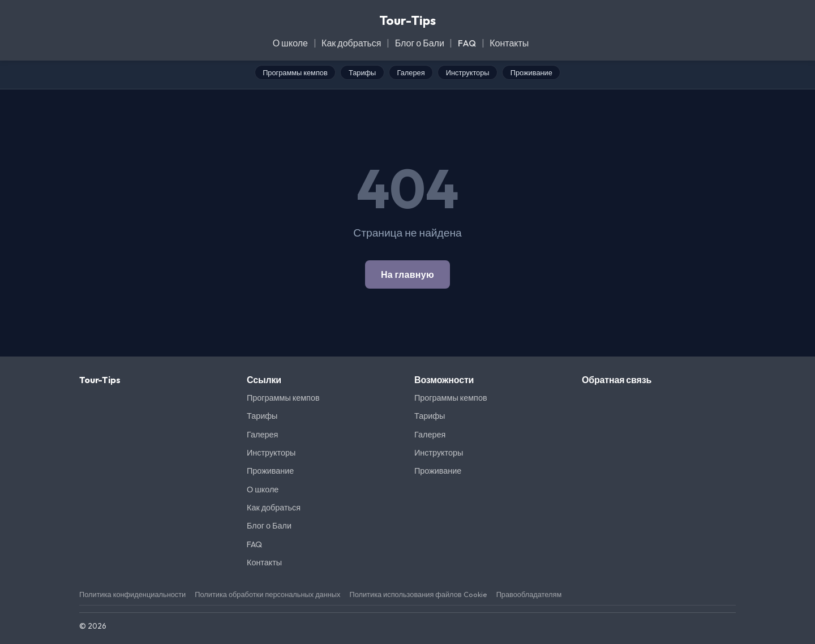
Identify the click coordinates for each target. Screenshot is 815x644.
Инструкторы (468, 72)
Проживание (531, 72)
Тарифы (362, 72)
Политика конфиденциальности (132, 594)
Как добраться (351, 43)
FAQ (467, 43)
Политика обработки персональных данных (267, 594)
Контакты (509, 43)
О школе (290, 43)
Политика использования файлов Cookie (418, 594)
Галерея (411, 72)
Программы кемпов (295, 72)
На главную (407, 274)
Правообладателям (529, 594)
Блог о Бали (420, 43)
